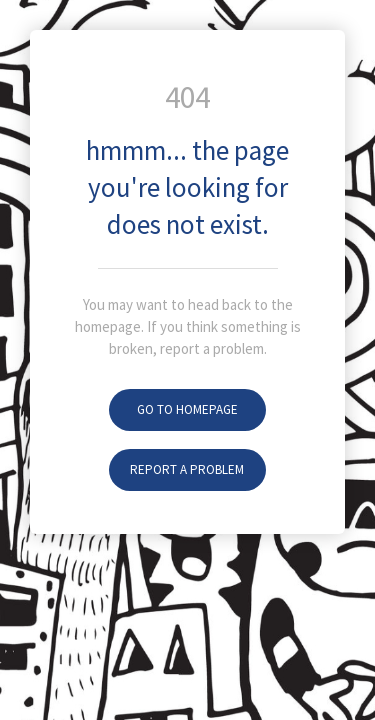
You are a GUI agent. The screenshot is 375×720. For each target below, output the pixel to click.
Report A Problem (187, 469)
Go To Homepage (187, 409)
